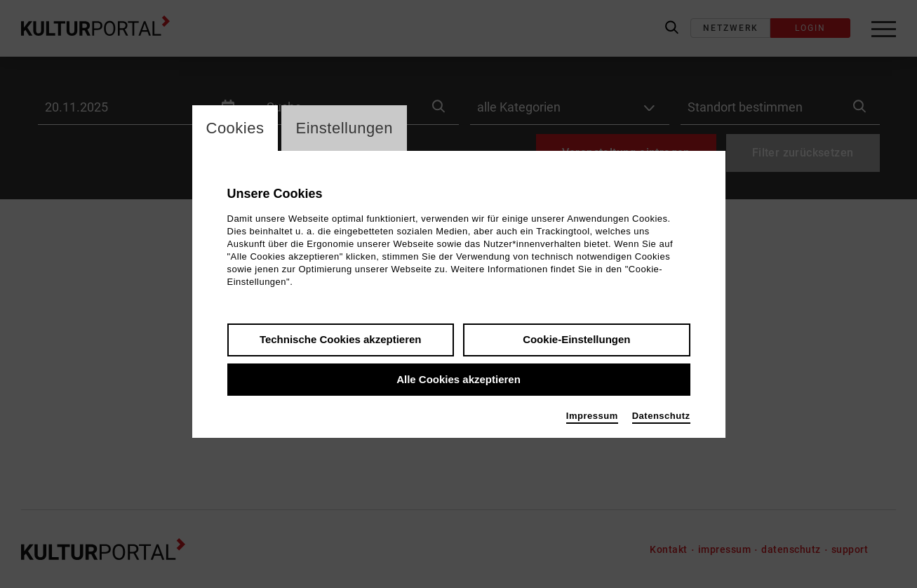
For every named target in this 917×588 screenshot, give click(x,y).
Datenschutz (661, 416)
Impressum (592, 416)
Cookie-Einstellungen (576, 339)
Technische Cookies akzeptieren (341, 339)
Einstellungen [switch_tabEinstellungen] (344, 128)
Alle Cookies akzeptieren (458, 379)
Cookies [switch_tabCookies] (235, 128)
